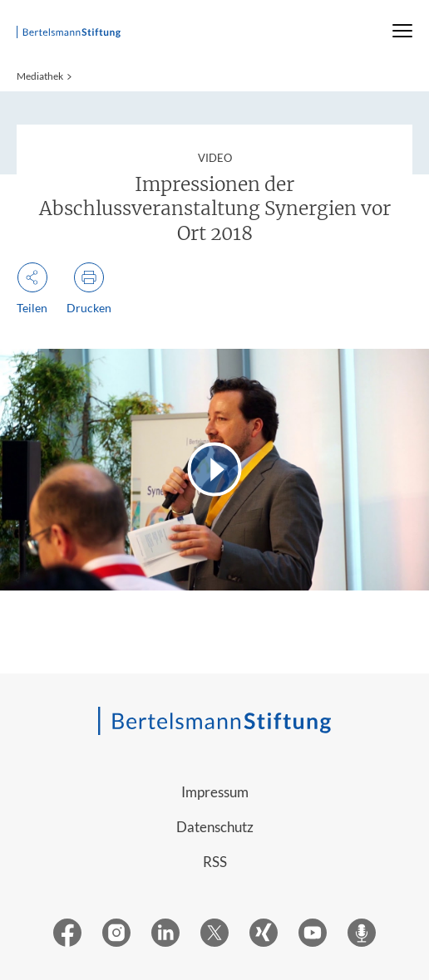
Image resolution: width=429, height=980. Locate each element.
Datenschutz (215, 827)
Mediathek (40, 76)
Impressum (215, 792)
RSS (215, 862)
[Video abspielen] (214, 469)
